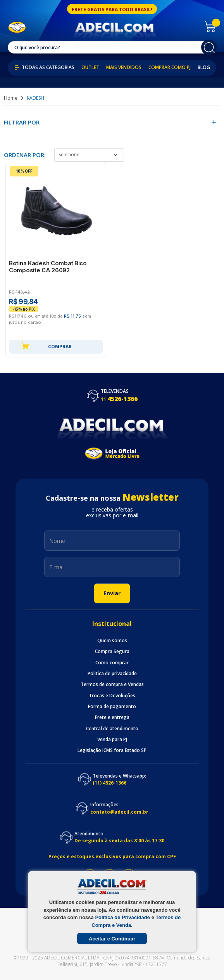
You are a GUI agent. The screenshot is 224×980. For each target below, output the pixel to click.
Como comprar (112, 663)
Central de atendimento (112, 729)
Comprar (47, 346)
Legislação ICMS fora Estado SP (112, 750)
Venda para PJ (112, 740)
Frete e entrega (112, 717)
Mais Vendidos (124, 67)
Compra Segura (112, 652)
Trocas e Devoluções (112, 696)
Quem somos (112, 641)
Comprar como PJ (170, 67)
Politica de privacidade (112, 674)
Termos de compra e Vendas (112, 684)
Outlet (90, 67)
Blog (204, 67)
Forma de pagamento (112, 707)
